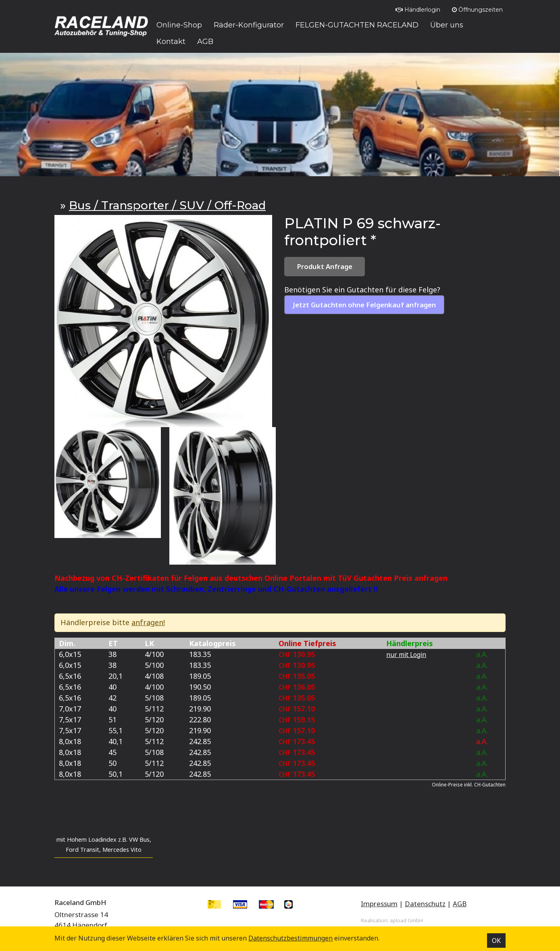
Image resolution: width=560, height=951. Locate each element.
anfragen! (148, 622)
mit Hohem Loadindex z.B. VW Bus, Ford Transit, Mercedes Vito (104, 845)
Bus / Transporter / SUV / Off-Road (167, 205)
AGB (460, 904)
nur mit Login (406, 655)
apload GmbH (406, 920)
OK (496, 941)
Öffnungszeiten (477, 10)
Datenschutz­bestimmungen (290, 938)
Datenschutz (425, 904)
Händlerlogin (418, 10)
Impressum (379, 904)
